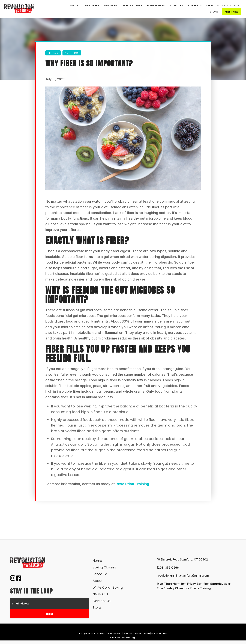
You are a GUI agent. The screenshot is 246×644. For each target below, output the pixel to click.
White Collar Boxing (85, 5)
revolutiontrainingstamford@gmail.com (183, 576)
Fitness (53, 53)
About (210, 5)
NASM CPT (111, 5)
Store (214, 12)
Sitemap (128, 633)
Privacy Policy (159, 633)
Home (97, 561)
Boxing (193, 5)
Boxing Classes (104, 567)
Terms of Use (142, 633)
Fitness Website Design (123, 638)
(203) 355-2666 (168, 568)
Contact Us (231, 5)
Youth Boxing (132, 5)
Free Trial (231, 12)
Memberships (156, 5)
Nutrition (72, 53)
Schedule (176, 5)
